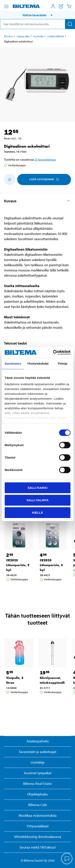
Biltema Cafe (38, 805)
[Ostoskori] (69, 6)
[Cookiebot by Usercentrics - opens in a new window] (53, 352)
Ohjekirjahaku (37, 794)
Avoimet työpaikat (38, 773)
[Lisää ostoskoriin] (10, 179)
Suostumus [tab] (13, 363)
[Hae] (70, 24)
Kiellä (37, 512)
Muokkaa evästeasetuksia (38, 815)
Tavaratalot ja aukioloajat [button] (37, 752)
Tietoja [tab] (62, 363)
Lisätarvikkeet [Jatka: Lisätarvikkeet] (56, 36)
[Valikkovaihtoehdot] (6, 6)
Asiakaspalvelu (38, 741)
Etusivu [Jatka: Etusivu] (8, 36)
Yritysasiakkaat (38, 826)
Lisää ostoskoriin (44, 179)
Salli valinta (37, 500)
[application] (67, 859)
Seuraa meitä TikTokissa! (38, 847)
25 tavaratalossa (45, 159)
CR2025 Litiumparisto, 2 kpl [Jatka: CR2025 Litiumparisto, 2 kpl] (18, 565)
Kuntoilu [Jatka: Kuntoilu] (38, 36)
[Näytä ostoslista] (61, 6)
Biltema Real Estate (37, 784)
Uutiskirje (38, 762)
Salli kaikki (37, 488)
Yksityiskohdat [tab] (38, 363)
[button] (37, 15)
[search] (37, 24)
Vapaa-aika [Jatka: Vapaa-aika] (23, 36)
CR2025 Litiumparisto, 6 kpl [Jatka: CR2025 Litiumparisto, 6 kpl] (51, 565)
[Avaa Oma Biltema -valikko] (53, 6)
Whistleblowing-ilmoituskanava (38, 837)
